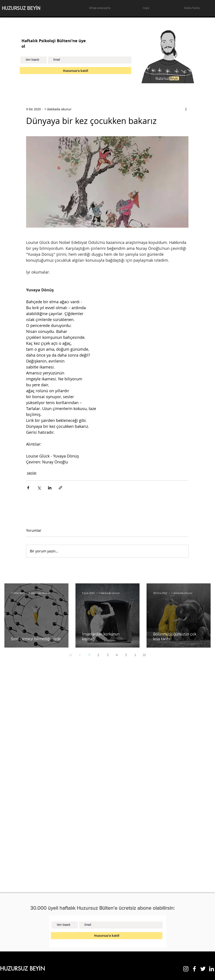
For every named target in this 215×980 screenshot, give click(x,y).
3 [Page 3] (107, 655)
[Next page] (135, 655)
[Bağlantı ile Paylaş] (60, 488)
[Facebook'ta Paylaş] (28, 488)
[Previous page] (80, 655)
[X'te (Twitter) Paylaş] (39, 488)
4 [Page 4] (117, 655)
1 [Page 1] (89, 655)
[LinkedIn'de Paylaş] (50, 488)
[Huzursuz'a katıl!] (75, 71)
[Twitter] (203, 969)
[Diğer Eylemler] (186, 109)
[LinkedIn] (211, 969)
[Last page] (144, 655)
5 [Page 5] (126, 655)
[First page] (71, 655)
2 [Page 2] (98, 655)
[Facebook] (194, 969)
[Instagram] (186, 969)
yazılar (32, 473)
